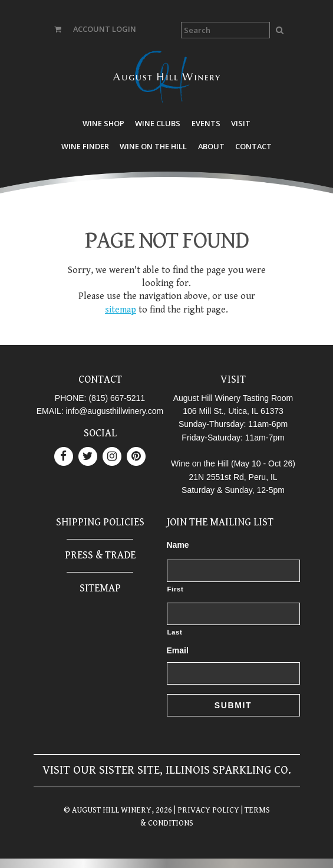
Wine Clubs (158, 123)
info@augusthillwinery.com (115, 411)
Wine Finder (85, 146)
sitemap (121, 310)
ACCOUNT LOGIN (105, 29)
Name (178, 545)
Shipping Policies (100, 522)
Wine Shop (103, 123)
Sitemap (100, 588)
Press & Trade (100, 555)
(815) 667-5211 (117, 398)
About (211, 146)
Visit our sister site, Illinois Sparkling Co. (167, 770)
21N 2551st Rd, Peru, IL (233, 477)
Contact (253, 146)
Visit (241, 123)
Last (175, 632)
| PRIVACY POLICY (206, 810)
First (176, 589)
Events (206, 123)
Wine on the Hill (153, 146)
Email (178, 650)
